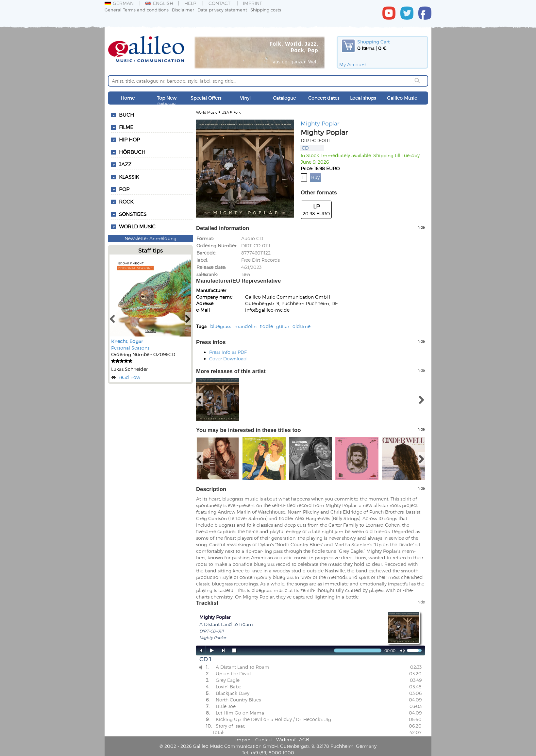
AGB (304, 740)
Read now (129, 377)
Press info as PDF (228, 352)
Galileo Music (402, 98)
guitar (283, 326)
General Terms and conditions (137, 10)
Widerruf (286, 740)
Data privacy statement (222, 10)
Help (190, 3)
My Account (353, 65)
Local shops (363, 98)
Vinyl (245, 98)
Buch (126, 115)
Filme (126, 127)
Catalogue (284, 98)
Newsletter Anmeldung (151, 238)
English (159, 3)
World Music (137, 226)
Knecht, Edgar (127, 341)
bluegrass (221, 326)
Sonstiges (133, 214)
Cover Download (228, 359)
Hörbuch (132, 152)
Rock (126, 202)
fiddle (266, 326)
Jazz (125, 164)
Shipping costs (266, 10)
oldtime (301, 326)
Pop (124, 189)
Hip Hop (129, 140)
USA (225, 112)
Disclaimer (183, 10)
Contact (219, 3)
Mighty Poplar (320, 123)
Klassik (129, 177)
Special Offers (206, 98)
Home (128, 98)
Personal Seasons (130, 348)
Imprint (252, 3)
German (119, 3)
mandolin (245, 326)
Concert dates (324, 98)
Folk (237, 112)
